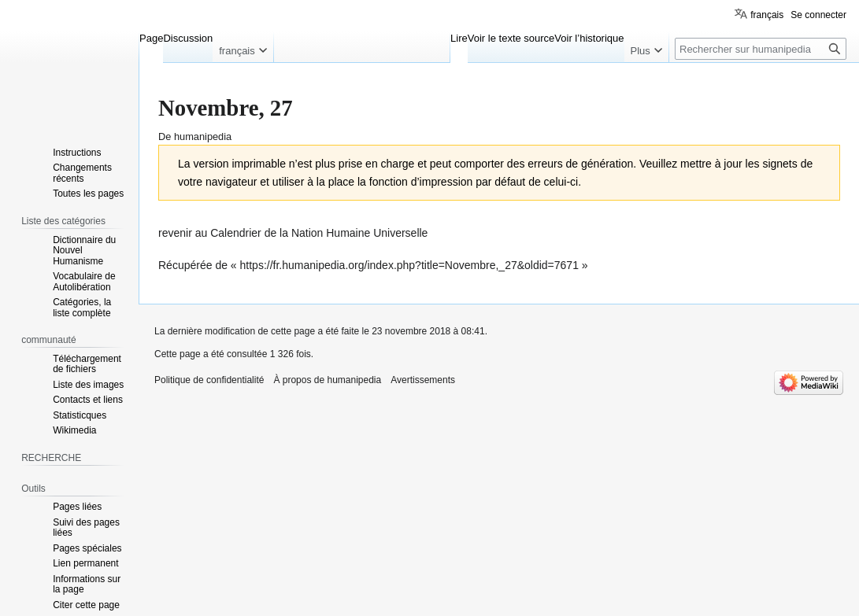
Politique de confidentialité (209, 380)
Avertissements (423, 380)
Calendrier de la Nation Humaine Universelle (319, 233)
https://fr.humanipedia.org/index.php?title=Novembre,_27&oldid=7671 (409, 265)
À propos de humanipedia (327, 380)
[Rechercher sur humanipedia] (761, 49)
